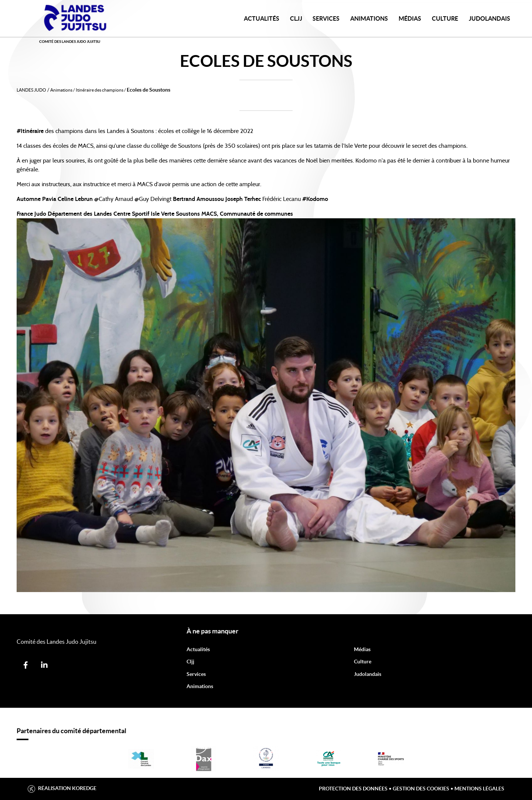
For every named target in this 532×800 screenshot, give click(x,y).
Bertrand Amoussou (198, 199)
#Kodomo (315, 199)
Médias (410, 18)
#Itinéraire (30, 131)
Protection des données (353, 789)
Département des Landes (80, 214)
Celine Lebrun (75, 199)
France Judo (31, 214)
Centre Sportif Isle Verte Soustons (157, 214)
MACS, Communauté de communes (247, 214)
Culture (445, 18)
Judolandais (368, 674)
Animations (369, 18)
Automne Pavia (36, 199)
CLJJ (296, 18)
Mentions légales (479, 789)
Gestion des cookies (421, 789)
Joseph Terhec (243, 199)
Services (326, 18)
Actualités (262, 18)
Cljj (190, 661)
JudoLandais (490, 18)
